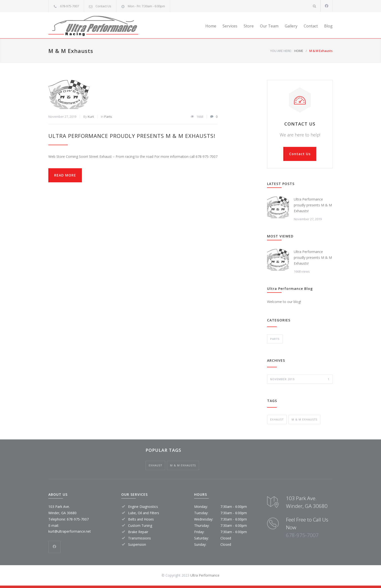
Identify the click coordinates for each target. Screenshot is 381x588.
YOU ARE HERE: (281, 51)
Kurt (91, 117)
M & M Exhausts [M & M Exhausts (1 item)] (304, 419)
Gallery (291, 26)
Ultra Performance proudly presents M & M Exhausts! (132, 136)
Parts (108, 117)
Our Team (269, 26)
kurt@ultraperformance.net (70, 531)
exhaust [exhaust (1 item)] (277, 419)
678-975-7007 (302, 535)
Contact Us (103, 6)
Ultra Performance (205, 575)
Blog (328, 26)
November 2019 (300, 379)
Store (249, 26)
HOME (299, 51)
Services (230, 26)
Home (211, 26)
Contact (311, 26)
